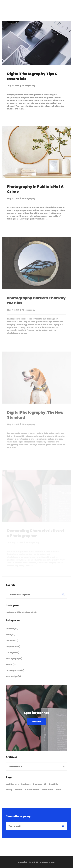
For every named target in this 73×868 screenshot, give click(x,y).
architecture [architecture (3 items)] (12, 787)
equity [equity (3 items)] (9, 792)
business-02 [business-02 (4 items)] (40, 787)
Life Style (13, 655)
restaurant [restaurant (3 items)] (47, 792)
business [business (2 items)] (26, 787)
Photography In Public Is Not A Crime (35, 192)
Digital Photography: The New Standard (35, 422)
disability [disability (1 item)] (53, 787)
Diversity (12, 631)
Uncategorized (15, 673)
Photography (28, 202)
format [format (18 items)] (18, 792)
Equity (11, 637)
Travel (11, 667)
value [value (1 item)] (58, 792)
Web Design (13, 679)
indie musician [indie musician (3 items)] (32, 792)
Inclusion (12, 643)
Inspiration (13, 649)
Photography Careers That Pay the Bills (36, 307)
